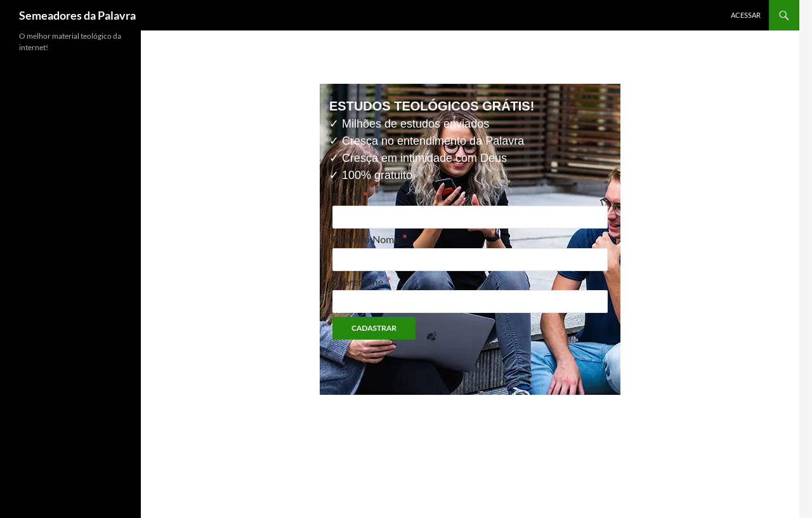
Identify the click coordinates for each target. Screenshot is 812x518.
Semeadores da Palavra (77, 15)
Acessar (746, 15)
